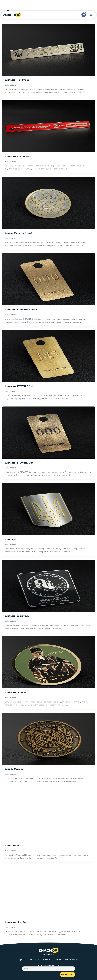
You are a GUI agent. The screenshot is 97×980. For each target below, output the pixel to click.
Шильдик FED (13, 846)
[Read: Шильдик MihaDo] (48, 892)
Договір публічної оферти (66, 959)
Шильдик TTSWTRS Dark (20, 463)
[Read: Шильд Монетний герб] (48, 203)
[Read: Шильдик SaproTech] (48, 585)
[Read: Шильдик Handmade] (48, 49)
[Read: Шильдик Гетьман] (48, 662)
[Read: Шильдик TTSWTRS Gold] (48, 356)
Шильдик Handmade (17, 80)
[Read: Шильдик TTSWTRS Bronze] (48, 279)
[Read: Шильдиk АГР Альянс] (48, 126)
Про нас (22, 959)
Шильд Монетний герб (19, 233)
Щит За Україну (14, 769)
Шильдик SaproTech (17, 616)
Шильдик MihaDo (15, 922)
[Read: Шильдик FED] (48, 815)
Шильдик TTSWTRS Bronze (21, 310)
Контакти (35, 959)
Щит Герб (11, 539)
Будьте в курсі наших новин (49, 965)
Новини (47, 959)
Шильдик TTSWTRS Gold (20, 386)
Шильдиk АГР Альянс (18, 156)
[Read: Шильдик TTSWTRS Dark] (48, 432)
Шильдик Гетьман (16, 692)
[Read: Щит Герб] (48, 509)
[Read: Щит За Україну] (48, 739)
